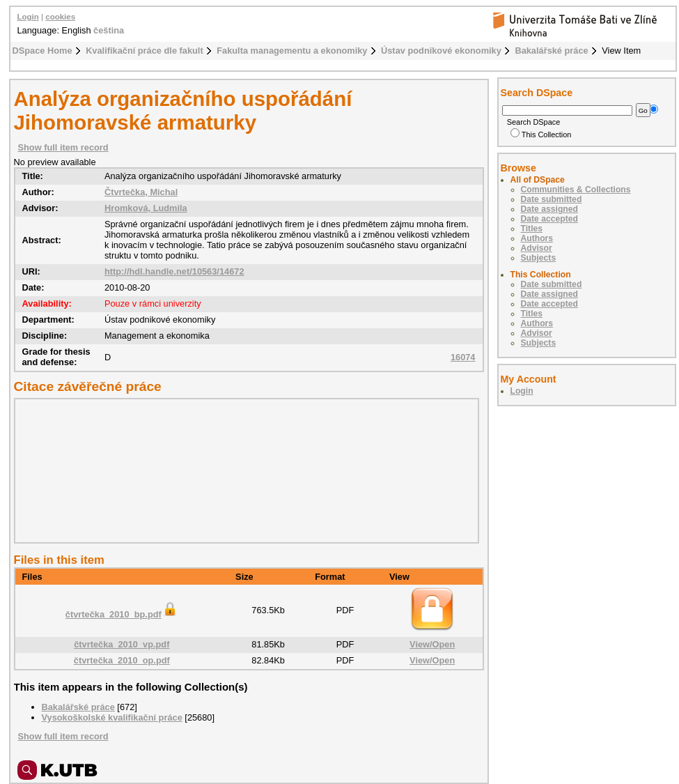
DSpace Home (42, 51)
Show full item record (63, 147)
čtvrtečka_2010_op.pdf (122, 660)
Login (28, 17)
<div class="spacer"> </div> (243, 470)
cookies (60, 17)
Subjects (539, 258)
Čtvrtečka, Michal (141, 192)
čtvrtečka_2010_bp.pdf (122, 614)
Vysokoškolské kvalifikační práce (112, 717)
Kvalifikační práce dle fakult (145, 51)
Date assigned (549, 209)
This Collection (541, 134)
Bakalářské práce (551, 51)
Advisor (537, 248)
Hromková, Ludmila (146, 208)
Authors (537, 238)
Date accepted (549, 219)
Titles (532, 229)
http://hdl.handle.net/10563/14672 (174, 271)
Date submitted (552, 199)
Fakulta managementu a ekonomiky (292, 51)
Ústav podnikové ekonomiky (441, 51)
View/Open (432, 644)
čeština (109, 30)
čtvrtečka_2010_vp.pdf (122, 644)
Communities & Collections (576, 190)
